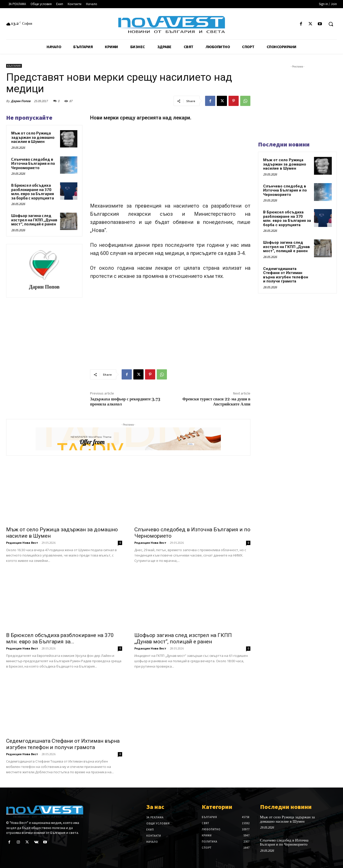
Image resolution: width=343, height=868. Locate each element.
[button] (331, 24)
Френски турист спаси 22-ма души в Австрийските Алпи (216, 402)
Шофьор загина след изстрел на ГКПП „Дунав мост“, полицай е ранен (34, 220)
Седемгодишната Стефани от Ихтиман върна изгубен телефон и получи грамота (63, 744)
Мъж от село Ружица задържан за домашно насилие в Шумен (33, 137)
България (14, 66)
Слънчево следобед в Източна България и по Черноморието (33, 164)
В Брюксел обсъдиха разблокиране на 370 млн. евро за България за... (60, 638)
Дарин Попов (21, 101)
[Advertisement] (170, 164)
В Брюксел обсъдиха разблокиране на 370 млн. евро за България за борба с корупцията (33, 192)
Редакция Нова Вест (22, 543)
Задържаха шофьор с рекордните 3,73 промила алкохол (125, 402)
